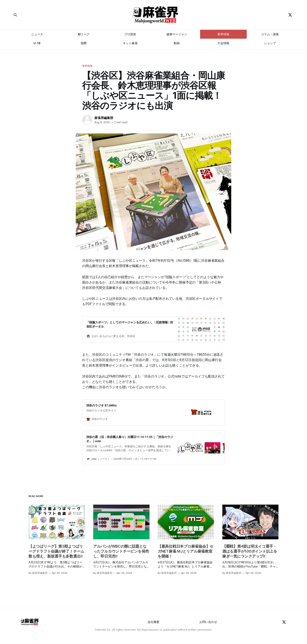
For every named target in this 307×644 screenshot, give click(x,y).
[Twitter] (290, 15)
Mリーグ (84, 34)
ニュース (37, 34)
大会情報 (223, 43)
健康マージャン (177, 34)
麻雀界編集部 (104, 118)
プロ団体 (130, 34)
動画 (177, 43)
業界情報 (223, 34)
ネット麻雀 (130, 43)
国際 (84, 43)
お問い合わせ (208, 622)
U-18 (37, 43)
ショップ (270, 43)
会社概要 (153, 622)
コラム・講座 (270, 34)
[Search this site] (51, 15)
